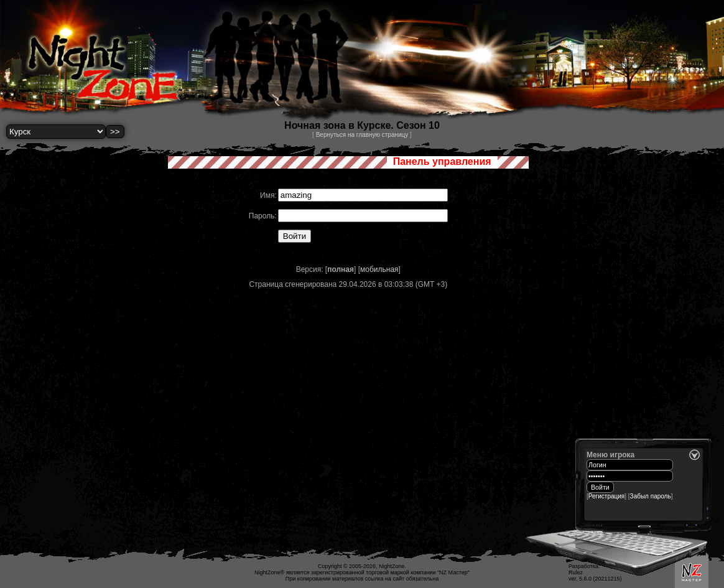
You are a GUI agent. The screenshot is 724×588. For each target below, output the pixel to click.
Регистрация (606, 496)
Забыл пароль (651, 496)
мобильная (379, 269)
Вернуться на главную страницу (362, 135)
